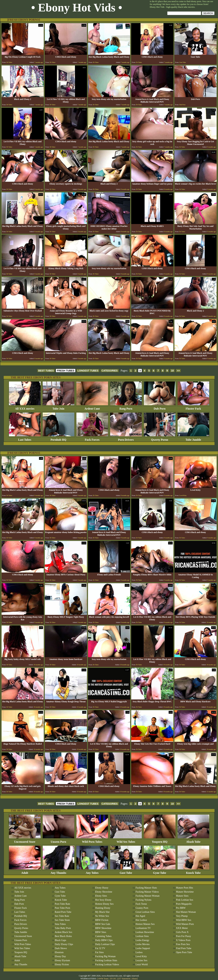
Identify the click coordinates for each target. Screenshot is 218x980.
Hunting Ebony (103, 908)
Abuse (134, 979)
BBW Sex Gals (103, 924)
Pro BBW (181, 908)
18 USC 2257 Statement (120, 979)
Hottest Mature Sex (145, 924)
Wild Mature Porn (185, 924)
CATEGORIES (110, 371)
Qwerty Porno (160, 438)
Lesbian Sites (142, 936)
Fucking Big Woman (105, 956)
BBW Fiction (102, 920)
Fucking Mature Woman (148, 896)
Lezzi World (142, 964)
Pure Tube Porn (62, 908)
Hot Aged (140, 916)
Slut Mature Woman (186, 912)
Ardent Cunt (92, 407)
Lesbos (139, 952)
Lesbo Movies (143, 944)
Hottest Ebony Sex (104, 904)
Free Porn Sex (183, 944)
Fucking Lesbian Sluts (106, 960)
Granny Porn (142, 908)
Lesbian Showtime (145, 932)
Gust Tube (126, 872)
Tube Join (58, 407)
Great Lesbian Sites (145, 912)
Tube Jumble (193, 438)
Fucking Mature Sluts (146, 888)
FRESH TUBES (66, 371)
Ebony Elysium (62, 960)
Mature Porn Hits (185, 888)
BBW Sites (101, 932)
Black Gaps (61, 940)
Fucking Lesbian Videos (107, 964)
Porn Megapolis (184, 904)
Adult (25, 872)
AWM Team (103, 979)
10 (173, 371)
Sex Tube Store (62, 920)
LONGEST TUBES (88, 371)
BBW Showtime (103, 928)
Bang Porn (126, 407)
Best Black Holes (63, 936)
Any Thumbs (58, 872)
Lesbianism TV (143, 928)
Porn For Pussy (184, 936)
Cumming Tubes (103, 936)
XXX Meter (182, 928)
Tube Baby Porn (63, 928)
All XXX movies (25, 407)
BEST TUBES (46, 371)
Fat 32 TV (100, 948)
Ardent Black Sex (64, 932)
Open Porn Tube (184, 952)
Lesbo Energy (142, 940)
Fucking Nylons (144, 900)
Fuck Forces (92, 438)
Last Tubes (25, 438)
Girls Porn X (182, 932)
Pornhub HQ (58, 438)
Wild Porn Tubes (92, 841)
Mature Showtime (185, 892)
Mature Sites (182, 896)
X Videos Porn (183, 940)
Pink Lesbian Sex (185, 900)
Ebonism (59, 952)
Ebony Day (60, 956)
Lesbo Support (143, 948)
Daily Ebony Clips (64, 944)
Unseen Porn (58, 841)
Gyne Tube (160, 872)
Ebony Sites (101, 896)
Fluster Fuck (193, 407)
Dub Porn (160, 407)
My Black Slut (102, 912)
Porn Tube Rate (62, 904)
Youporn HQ (160, 841)
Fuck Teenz (141, 904)
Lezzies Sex (141, 960)
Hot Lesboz (141, 920)
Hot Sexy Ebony (103, 900)
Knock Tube (193, 872)
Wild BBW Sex (184, 920)
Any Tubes (92, 872)
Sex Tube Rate (62, 916)
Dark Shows (61, 948)
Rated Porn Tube (63, 912)
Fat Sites (100, 952)
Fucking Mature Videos (147, 892)
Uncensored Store (25, 841)
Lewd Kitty (141, 956)
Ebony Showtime (104, 892)
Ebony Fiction (62, 964)
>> (178, 371)
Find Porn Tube (184, 948)
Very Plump (182, 916)
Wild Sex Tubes (126, 841)
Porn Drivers (126, 438)
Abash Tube (193, 841)
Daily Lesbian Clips (105, 944)
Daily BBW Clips (104, 940)
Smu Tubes (60, 924)
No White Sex (102, 916)
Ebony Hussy (102, 888)
